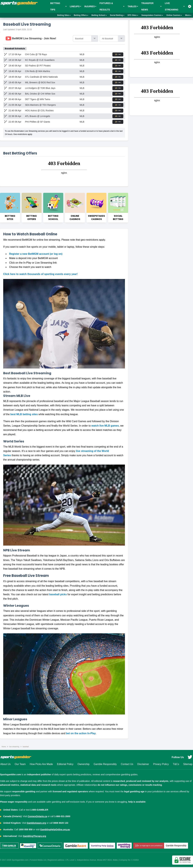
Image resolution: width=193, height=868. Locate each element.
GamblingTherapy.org (35, 837)
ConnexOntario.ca (37, 817)
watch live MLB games (105, 426)
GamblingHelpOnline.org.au (55, 830)
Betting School (99, 15)
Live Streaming (175, 6)
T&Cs (176, 765)
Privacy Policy (161, 765)
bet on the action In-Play (81, 734)
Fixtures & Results (112, 6)
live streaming (14, 747)
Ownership (83, 765)
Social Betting (117, 15)
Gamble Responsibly (105, 765)
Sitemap (188, 765)
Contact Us (127, 765)
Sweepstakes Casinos (152, 15)
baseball (26, 747)
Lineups (76, 6)
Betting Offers (81, 15)
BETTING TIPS (58, 6)
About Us (5, 765)
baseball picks (58, 595)
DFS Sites (133, 15)
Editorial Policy (65, 765)
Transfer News (151, 6)
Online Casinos (174, 15)
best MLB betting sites (24, 415)
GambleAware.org (36, 824)
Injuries (90, 6)
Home (4, 747)
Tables (133, 6)
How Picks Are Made (41, 765)
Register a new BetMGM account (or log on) (36, 254)
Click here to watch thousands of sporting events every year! (40, 275)
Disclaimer (143, 765)
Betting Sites (64, 15)
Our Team (20, 765)
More (188, 15)
